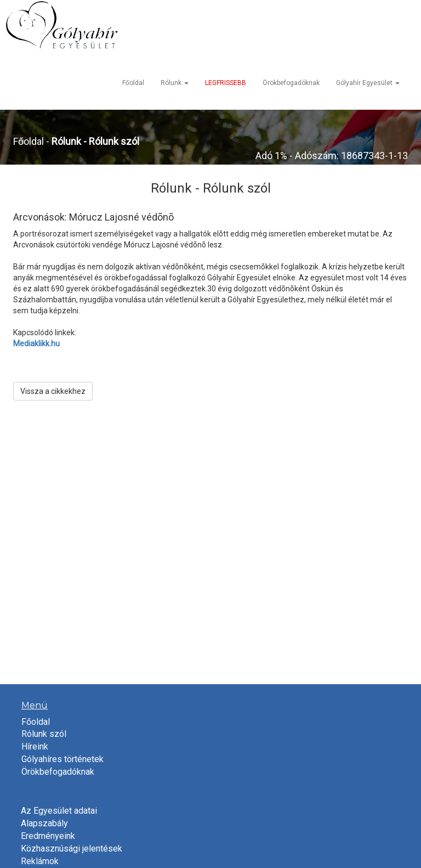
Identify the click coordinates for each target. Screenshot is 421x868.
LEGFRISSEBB (226, 83)
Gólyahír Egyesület (368, 83)
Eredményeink (48, 836)
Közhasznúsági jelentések (72, 849)
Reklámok (40, 861)
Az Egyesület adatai (59, 811)
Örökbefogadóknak (291, 83)
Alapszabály (44, 823)
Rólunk (175, 83)
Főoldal (133, 83)
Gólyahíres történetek (62, 759)
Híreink (35, 746)
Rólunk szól (44, 734)
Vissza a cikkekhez (53, 391)
